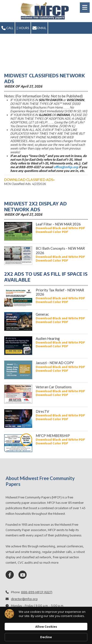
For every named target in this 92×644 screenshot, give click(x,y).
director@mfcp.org (24, 599)
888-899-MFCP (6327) (37, 592)
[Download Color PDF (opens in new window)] (52, 232)
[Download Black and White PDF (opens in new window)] (60, 228)
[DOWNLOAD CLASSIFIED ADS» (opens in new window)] (29, 180)
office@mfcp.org (66, 167)
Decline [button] (46, 637)
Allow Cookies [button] (46, 627)
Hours (23, 28)
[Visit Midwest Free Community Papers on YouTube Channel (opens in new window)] (23, 575)
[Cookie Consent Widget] (46, 625)
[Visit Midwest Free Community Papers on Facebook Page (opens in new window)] (10, 575)
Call (7, 28)
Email (39, 28)
